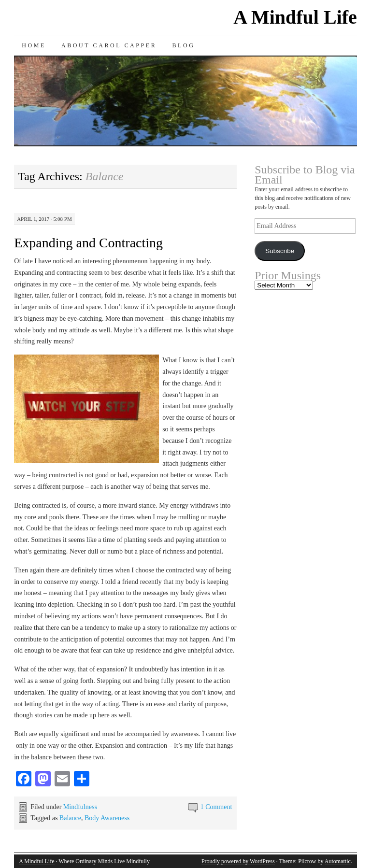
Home (34, 45)
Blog (183, 45)
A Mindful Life (295, 17)
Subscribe (280, 251)
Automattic (338, 861)
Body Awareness (107, 818)
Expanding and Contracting (88, 243)
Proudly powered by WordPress (238, 861)
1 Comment (216, 807)
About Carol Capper (109, 45)
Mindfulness (80, 807)
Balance (70, 818)
